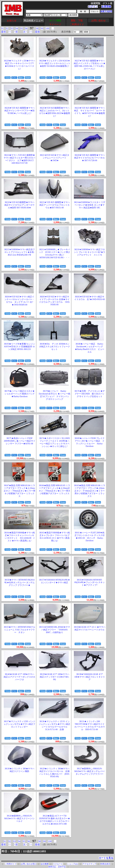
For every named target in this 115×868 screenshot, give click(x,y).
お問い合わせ (99, 21)
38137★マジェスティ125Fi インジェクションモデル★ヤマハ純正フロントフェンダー (19, 724)
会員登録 (106, 6)
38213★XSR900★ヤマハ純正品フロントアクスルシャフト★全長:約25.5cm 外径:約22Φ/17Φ (20, 252)
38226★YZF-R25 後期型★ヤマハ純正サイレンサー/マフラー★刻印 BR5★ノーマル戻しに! (19, 111)
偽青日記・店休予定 (57, 867)
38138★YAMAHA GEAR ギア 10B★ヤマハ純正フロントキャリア (90, 677)
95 (22, 28)
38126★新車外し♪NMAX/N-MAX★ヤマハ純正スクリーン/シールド (20, 818)
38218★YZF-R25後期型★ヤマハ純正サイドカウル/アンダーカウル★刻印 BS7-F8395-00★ (19, 205)
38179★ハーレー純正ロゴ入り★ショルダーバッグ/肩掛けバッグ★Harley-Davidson (19, 394)
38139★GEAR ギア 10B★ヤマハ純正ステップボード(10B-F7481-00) (55, 677)
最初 (4, 32)
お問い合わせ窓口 (29, 864)
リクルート (58, 864)
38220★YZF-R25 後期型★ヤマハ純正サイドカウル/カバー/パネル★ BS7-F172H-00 (90, 158)
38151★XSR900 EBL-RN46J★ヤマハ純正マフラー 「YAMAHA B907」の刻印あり (55, 630)
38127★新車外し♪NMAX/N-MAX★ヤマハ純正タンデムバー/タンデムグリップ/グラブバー (90, 771)
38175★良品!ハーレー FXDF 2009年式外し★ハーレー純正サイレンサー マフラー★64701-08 (19, 441)
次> (25, 32)
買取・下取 (77, 21)
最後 (37, 32)
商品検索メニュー (33, 21)
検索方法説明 (106, 11)
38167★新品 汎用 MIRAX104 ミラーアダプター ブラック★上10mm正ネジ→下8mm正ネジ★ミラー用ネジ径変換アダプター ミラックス (19, 491)
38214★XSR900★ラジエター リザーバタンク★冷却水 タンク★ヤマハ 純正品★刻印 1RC (90, 205)
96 (26, 28)
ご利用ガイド (77, 24)
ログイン (93, 6)
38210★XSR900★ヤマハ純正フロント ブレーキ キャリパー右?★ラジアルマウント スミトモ (90, 252)
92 (7, 28)
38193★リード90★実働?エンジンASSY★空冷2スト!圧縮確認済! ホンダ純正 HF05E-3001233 (19, 347)
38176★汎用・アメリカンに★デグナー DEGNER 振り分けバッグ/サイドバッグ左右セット (90, 394)
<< (10, 32)
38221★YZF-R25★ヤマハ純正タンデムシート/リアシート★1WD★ (55, 158)
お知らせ (12, 21)
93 (12, 28)
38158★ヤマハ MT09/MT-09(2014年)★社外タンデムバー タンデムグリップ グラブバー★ (20, 583)
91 (2, 28)
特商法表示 (105, 864)
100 (47, 28)
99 (42, 28)
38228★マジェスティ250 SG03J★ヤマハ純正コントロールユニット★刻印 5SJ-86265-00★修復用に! (55, 63)
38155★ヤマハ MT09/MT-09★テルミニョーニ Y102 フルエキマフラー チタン (19, 630)
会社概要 (45, 864)
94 (17, 28)
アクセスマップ (89, 864)
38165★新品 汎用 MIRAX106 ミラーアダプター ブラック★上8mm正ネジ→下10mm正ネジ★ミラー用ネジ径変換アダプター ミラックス (90, 491)
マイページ (55, 24)
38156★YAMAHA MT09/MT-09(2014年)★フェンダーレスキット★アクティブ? (90, 582)
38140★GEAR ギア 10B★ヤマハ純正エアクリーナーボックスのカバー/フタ (19, 677)
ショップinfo (73, 864)
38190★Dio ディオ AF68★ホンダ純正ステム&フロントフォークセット (55, 347)
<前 (16, 32)
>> (31, 32)
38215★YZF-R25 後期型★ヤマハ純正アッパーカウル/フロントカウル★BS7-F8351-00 (54, 205)
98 (37, 28)
